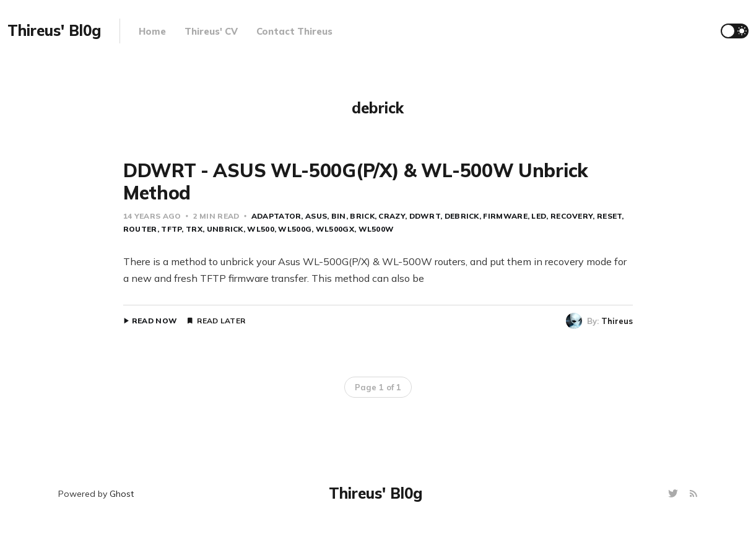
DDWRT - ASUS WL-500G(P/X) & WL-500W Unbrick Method (356, 182)
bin (339, 216)
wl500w (376, 229)
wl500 (261, 229)
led (539, 216)
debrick (462, 216)
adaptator (276, 216)
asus (316, 216)
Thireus (617, 321)
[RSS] (693, 494)
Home (152, 31)
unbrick (225, 229)
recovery (571, 216)
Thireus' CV (211, 31)
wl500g (295, 229)
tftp (171, 229)
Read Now (154, 321)
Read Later (221, 321)
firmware (505, 216)
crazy (392, 216)
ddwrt (425, 216)
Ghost (122, 494)
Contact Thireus (294, 31)
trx (194, 229)
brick (362, 216)
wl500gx (335, 229)
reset (610, 216)
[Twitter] (675, 494)
